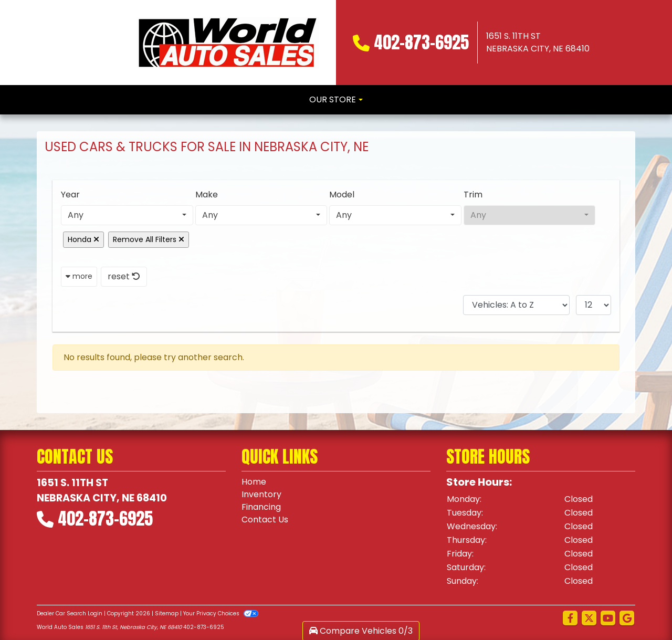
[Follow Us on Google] (627, 618)
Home (254, 482)
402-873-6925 (421, 42)
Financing (261, 507)
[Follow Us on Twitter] (589, 618)
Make (207, 195)
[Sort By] (516, 305)
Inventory (261, 494)
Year (70, 195)
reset (124, 276)
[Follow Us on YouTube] (608, 618)
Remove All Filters (149, 239)
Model (342, 195)
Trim (473, 195)
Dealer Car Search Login (70, 613)
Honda (83, 239)
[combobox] (127, 215)
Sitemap (167, 613)
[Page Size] (594, 305)
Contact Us (265, 520)
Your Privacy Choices (221, 613)
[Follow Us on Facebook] (570, 618)
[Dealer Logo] (228, 43)
